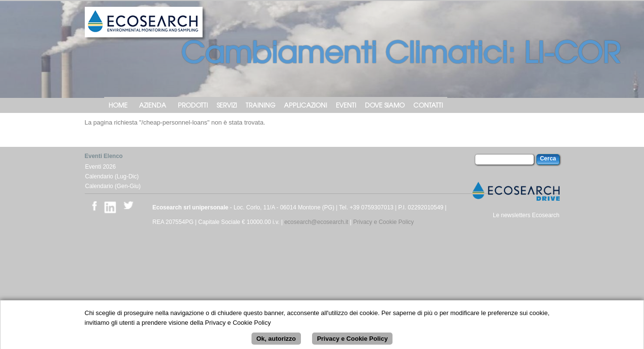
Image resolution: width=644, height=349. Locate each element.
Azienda (153, 105)
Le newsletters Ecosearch (526, 215)
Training (260, 105)
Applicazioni (306, 105)
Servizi (227, 105)
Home (118, 105)
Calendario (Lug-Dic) (112, 176)
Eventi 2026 (101, 167)
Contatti (428, 105)
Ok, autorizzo (276, 342)
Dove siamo (385, 105)
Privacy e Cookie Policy (384, 222)
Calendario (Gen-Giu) (113, 186)
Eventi (346, 105)
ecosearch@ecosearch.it (316, 222)
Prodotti (193, 105)
